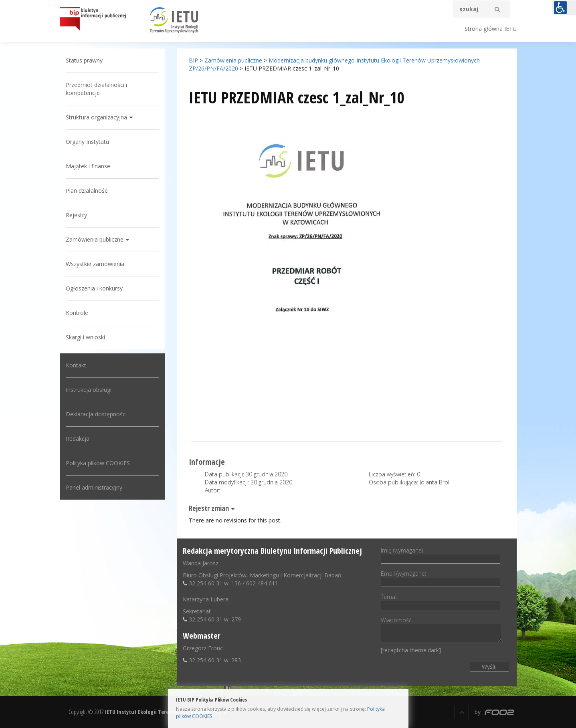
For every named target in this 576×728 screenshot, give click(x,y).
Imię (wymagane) (441, 555)
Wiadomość (441, 630)
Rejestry (76, 215)
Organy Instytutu (87, 142)
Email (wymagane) (441, 578)
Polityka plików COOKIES (98, 463)
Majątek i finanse (88, 166)
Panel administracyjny (94, 487)
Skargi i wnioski (85, 337)
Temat (441, 601)
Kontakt (76, 365)
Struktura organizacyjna (96, 117)
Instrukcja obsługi (89, 390)
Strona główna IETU (491, 29)
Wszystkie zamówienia (95, 264)
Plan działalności (87, 191)
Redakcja (78, 439)
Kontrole (77, 313)
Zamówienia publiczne (95, 239)
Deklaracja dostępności (96, 414)
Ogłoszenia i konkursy (94, 288)
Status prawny (84, 60)
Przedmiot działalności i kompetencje (96, 89)
